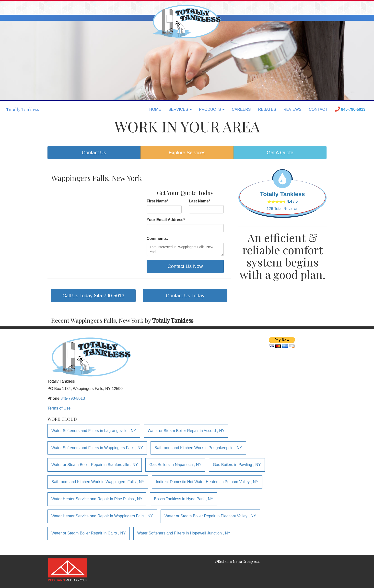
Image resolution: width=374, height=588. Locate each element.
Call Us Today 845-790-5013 (93, 296)
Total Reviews (282, 209)
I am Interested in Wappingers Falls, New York (185, 249)
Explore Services (187, 153)
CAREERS (241, 109)
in (94, 431)
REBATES (267, 109)
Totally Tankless (23, 110)
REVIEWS (292, 109)
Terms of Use (59, 408)
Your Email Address (166, 220)
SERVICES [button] (180, 109)
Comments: (157, 239)
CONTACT (318, 109)
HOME (155, 109)
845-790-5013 (73, 398)
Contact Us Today (185, 296)
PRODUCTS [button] (212, 109)
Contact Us (94, 153)
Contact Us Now (185, 266)
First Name (158, 201)
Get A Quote (280, 153)
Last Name (200, 201)
